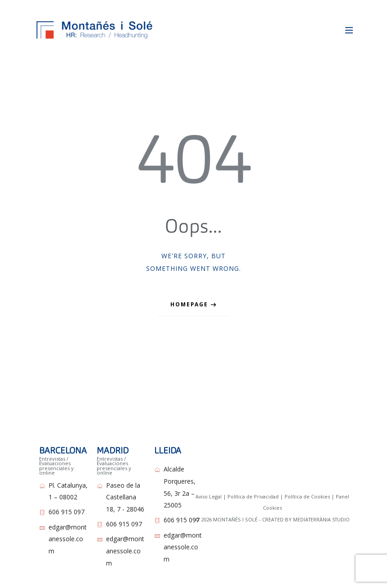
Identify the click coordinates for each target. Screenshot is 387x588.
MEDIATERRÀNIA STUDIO (321, 512)
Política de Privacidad (253, 490)
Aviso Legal (207, 490)
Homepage (189, 298)
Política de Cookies (308, 490)
